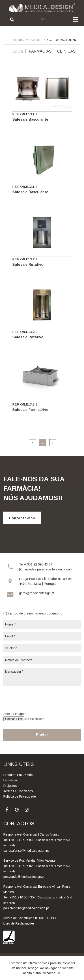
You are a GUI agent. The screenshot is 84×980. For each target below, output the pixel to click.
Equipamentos (27, 40)
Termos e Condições (18, 791)
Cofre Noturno (62, 40)
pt (44, 19)
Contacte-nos (22, 518)
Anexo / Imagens (15, 714)
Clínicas (66, 51)
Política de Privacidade (20, 796)
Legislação (11, 780)
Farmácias (40, 51)
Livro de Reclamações (19, 923)
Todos (16, 51)
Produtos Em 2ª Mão (18, 775)
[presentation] (37, 698)
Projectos (10, 786)
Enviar (42, 735)
